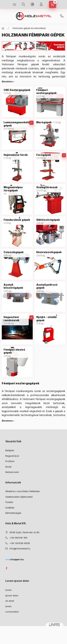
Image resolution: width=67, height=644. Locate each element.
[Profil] (41, 4)
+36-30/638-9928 (62, 16)
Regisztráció (12, 456)
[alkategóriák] (31, 123)
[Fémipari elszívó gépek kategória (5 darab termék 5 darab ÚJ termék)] (17, 362)
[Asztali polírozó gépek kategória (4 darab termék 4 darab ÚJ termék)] (50, 297)
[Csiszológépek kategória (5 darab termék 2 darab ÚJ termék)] (17, 264)
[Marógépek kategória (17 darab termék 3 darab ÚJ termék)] (50, 134)
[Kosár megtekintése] (53, 4)
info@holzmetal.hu (20, 548)
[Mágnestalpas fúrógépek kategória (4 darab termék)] (17, 199)
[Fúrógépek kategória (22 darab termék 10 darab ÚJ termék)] (50, 167)
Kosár (8, 467)
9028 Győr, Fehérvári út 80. (25, 532)
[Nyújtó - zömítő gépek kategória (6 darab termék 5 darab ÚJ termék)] (50, 329)
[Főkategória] (3, 28)
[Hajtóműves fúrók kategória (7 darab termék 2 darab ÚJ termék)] (17, 167)
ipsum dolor (12, 595)
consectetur (12, 612)
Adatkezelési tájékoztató (19, 497)
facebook (6, 568)
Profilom (10, 461)
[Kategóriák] (14, 4)
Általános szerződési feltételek (23, 491)
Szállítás (10, 508)
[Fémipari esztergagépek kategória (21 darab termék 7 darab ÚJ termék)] (50, 102)
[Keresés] (23, 4)
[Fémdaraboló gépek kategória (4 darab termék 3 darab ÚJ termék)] (17, 232)
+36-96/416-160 (18, 538)
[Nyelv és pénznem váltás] (32, 4)
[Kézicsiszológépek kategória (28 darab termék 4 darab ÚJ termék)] (50, 264)
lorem (8, 590)
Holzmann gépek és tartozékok (29, 28)
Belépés (10, 450)
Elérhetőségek (13, 513)
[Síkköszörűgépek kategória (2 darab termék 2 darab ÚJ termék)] (50, 232)
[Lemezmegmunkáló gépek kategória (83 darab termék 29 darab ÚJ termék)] (17, 134)
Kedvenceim (12, 472)
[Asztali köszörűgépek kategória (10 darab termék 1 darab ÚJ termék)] (17, 297)
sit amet (10, 601)
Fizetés (9, 502)
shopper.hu (15, 559)
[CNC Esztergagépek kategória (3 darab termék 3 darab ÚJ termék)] (17, 102)
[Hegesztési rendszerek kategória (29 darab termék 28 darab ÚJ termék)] (17, 329)
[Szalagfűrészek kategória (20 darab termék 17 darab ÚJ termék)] (50, 199)
